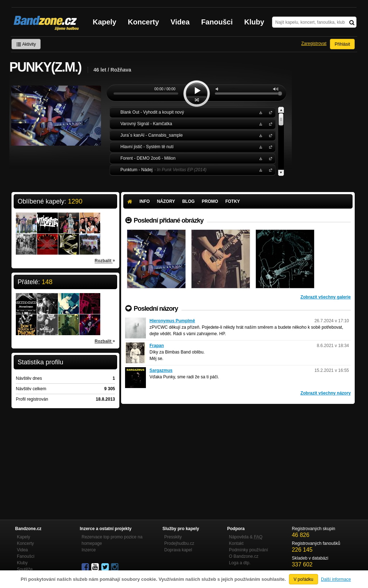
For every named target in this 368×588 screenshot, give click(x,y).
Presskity (173, 537)
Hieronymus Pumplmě (172, 321)
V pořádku (303, 579)
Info (145, 201)
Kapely (105, 22)
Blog (188, 201)
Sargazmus (161, 370)
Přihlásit (342, 44)
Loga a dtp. (240, 563)
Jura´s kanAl (269, 135)
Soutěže (25, 569)
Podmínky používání (249, 550)
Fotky (233, 201)
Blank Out (269, 112)
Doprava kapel (178, 550)
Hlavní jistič (269, 147)
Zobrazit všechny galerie (326, 297)
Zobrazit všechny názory (326, 393)
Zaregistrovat (314, 44)
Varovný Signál (269, 124)
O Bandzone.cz (244, 556)
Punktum (269, 170)
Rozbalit (105, 260)
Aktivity (26, 44)
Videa (180, 22)
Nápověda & (246, 537)
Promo (210, 201)
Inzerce (89, 550)
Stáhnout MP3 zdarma (260, 112)
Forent (269, 158)
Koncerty (144, 22)
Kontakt (236, 543)
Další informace (336, 579)
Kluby (254, 22)
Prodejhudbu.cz (179, 543)
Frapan (157, 346)
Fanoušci (217, 22)
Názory (166, 201)
